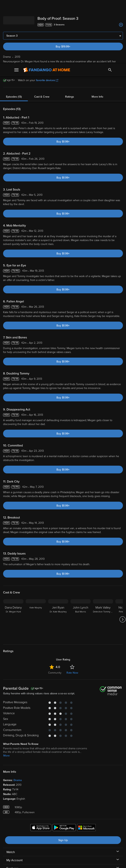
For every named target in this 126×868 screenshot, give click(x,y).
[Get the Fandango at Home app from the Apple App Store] (41, 764)
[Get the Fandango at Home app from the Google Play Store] (64, 764)
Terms (74, 830)
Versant (31, 830)
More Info (97, 33)
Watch (11, 788)
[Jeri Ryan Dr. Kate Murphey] (58, 555)
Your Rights (28, 838)
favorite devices (47, 16)
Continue (77, 862)
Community (55, 609)
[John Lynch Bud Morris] (81, 555)
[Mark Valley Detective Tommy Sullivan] (103, 555)
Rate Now (72, 609)
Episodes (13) (14, 33)
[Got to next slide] (122, 555)
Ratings (70, 33)
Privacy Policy (20, 834)
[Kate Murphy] (36, 555)
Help (10, 812)
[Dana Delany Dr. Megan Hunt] (13, 555)
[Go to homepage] (47, 6)
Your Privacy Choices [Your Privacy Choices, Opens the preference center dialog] (48, 862)
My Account (14, 796)
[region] (63, 846)
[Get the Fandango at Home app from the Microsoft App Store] (86, 764)
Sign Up (63, 776)
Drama (18, 716)
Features (12, 804)
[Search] (110, 6)
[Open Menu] (16, 6)
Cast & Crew (42, 33)
